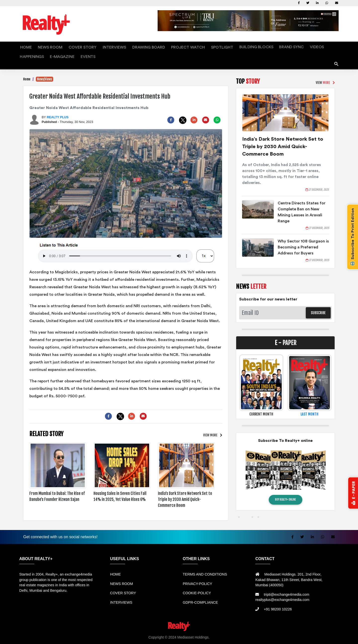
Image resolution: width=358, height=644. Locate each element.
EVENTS (325, 46)
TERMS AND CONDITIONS (205, 563)
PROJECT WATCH (154, 46)
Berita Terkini (270, 632)
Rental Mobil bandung (18, 632)
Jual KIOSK (230, 632)
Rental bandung (85, 632)
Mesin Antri (249, 632)
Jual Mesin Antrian (135, 632)
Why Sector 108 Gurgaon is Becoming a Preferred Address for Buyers (303, 236)
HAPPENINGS (280, 46)
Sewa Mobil (109, 632)
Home (27, 68)
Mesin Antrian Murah (202, 632)
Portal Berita (339, 632)
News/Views (45, 68)
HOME (24, 46)
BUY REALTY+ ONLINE (285, 489)
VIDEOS (260, 46)
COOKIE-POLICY (197, 582)
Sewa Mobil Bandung (53, 632)
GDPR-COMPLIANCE (200, 591)
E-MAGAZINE (305, 46)
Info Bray (290, 632)
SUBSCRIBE (318, 302)
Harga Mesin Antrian (168, 632)
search (337, 51)
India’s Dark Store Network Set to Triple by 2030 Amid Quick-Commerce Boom (283, 136)
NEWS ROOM (43, 46)
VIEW (210, 424)
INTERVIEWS (94, 46)
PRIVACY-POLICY (197, 573)
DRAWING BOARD (121, 46)
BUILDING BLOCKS (210, 46)
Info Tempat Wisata (313, 632)
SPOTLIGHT (181, 46)
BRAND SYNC (239, 46)
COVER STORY (68, 46)
